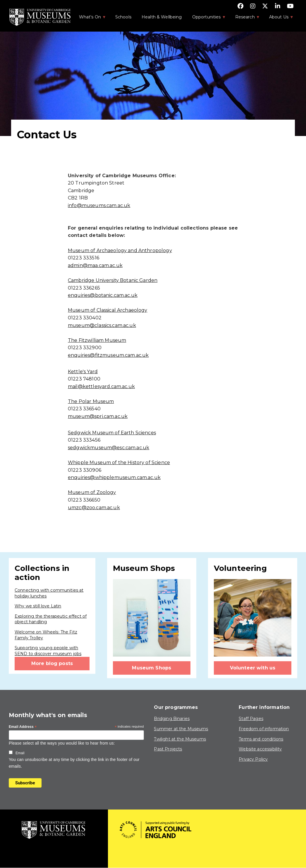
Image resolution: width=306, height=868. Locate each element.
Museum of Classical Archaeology (108, 310)
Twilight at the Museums (180, 739)
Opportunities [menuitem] (206, 19)
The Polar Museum (91, 401)
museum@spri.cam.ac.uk (98, 416)
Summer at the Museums (181, 729)
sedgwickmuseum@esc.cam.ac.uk (109, 448)
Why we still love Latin (38, 606)
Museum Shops (152, 668)
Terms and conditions (261, 739)
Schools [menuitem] (123, 17)
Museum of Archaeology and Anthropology (120, 250)
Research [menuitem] (245, 19)
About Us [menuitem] (278, 19)
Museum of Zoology (92, 492)
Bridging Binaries (172, 719)
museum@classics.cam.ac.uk (102, 325)
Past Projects (168, 749)
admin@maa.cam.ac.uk (95, 265)
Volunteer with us (253, 668)
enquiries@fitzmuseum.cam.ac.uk (108, 355)
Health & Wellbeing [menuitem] (162, 17)
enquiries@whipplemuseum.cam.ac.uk (114, 477)
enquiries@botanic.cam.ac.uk (103, 295)
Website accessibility (260, 749)
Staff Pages (251, 719)
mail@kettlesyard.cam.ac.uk (101, 386)
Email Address (23, 727)
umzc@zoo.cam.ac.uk (94, 508)
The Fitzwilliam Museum (97, 340)
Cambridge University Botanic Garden (113, 280)
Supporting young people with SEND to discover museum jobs (48, 651)
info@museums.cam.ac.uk (99, 205)
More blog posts (52, 663)
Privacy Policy (253, 759)
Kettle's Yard (83, 372)
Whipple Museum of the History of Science (119, 463)
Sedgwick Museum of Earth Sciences (112, 433)
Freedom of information (264, 729)
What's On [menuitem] (90, 19)
